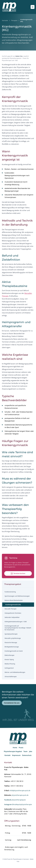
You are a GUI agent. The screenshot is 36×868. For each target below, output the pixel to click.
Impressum (16, 755)
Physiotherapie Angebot (13, 751)
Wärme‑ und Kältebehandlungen (15, 672)
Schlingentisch (9, 668)
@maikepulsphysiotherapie (18, 804)
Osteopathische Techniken (13, 613)
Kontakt (7, 755)
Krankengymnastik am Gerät (14, 651)
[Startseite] (9, 7)
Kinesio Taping (9, 659)
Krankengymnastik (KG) (13, 605)
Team (25, 751)
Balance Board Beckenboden (14, 600)
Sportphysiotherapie (11, 634)
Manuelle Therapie (10, 609)
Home (15, 748)
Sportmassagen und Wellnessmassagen (17, 596)
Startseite (5, 20)
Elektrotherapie (9, 655)
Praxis (21, 748)
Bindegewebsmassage (12, 647)
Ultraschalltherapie (11, 677)
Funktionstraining (10, 592)
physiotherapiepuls (15, 800)
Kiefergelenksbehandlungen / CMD (16, 622)
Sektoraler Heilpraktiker (12, 617)
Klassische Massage (11, 642)
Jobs (31, 751)
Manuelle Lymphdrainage (13, 638)
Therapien (14, 20)
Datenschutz (27, 755)
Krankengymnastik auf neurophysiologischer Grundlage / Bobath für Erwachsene (18, 628)
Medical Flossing (10, 664)
